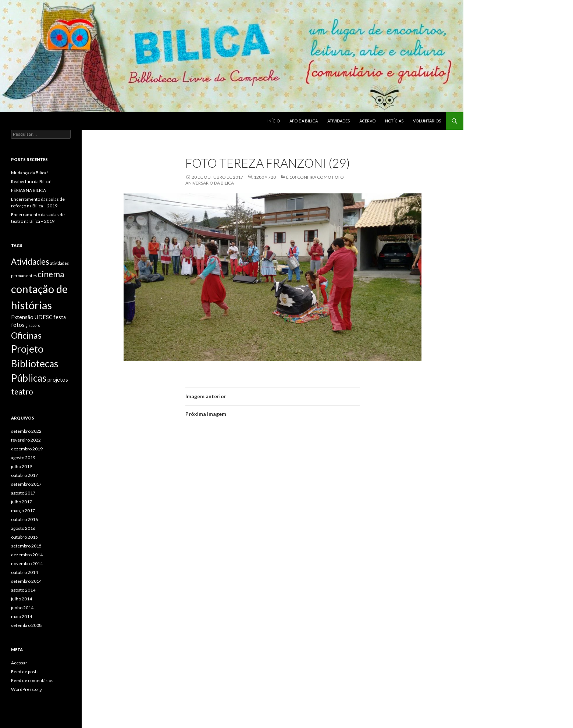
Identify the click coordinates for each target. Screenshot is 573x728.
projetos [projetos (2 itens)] (58, 380)
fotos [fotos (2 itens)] (18, 325)
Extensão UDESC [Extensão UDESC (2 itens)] (32, 317)
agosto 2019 (23, 458)
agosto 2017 (23, 493)
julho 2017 (22, 502)
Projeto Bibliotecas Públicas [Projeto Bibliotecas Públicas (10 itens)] (35, 363)
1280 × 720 (265, 177)
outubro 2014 (24, 572)
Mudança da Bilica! (30, 173)
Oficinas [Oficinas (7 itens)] (26, 335)
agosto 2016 (23, 528)
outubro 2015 (24, 537)
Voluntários (427, 121)
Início (274, 121)
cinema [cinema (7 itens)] (51, 274)
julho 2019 (22, 466)
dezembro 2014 (27, 555)
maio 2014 (22, 616)
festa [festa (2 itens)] (60, 317)
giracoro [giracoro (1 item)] (33, 325)
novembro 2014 (27, 563)
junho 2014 (22, 608)
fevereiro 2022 (26, 440)
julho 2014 (22, 599)
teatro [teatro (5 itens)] (22, 391)
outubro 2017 (24, 475)
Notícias (394, 121)
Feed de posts (25, 672)
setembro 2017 (26, 484)
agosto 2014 (23, 590)
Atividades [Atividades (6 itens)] (30, 262)
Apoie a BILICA (304, 121)
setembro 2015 (26, 546)
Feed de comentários (32, 680)
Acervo (367, 121)
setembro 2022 (26, 431)
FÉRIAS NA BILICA (29, 190)
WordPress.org (26, 689)
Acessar (19, 663)
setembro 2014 (26, 581)
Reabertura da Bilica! (31, 181)
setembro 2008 (26, 625)
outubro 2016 (24, 519)
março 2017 (23, 511)
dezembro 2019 (27, 449)
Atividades (339, 121)
